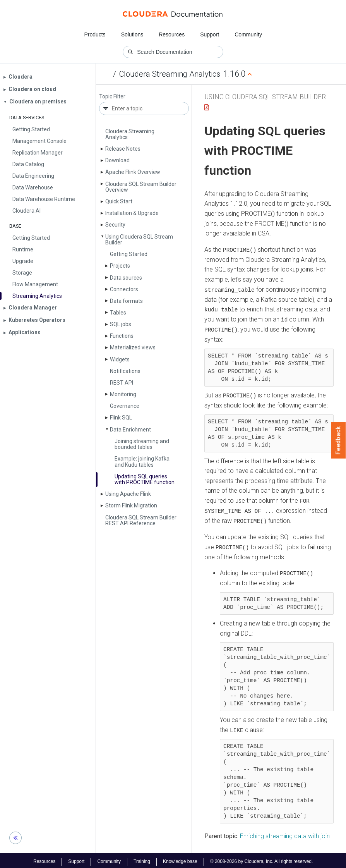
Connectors (124, 289)
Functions (122, 336)
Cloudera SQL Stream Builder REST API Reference (141, 520)
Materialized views (133, 347)
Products (95, 34)
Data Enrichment (130, 430)
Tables (118, 313)
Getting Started (129, 254)
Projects (120, 266)
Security (115, 225)
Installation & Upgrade (132, 213)
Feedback (338, 440)
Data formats (126, 301)
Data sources (126, 278)
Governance (125, 406)
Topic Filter (112, 97)
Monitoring (123, 394)
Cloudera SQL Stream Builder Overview (141, 187)
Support (210, 34)
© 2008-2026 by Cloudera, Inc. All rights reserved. (262, 859)
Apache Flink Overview (133, 172)
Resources (172, 34)
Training (142, 859)
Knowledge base (180, 859)
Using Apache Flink (128, 494)
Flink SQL (121, 418)
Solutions (132, 34)
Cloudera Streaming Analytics (170, 74)
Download (117, 160)
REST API (122, 383)
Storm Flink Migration (131, 505)
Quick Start (119, 201)
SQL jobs (121, 324)
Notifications (125, 371)
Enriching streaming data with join (285, 834)
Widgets (120, 359)
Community (248, 34)
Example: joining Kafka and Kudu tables (142, 462)
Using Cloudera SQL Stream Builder (139, 240)
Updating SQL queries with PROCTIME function (145, 479)
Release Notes (123, 149)
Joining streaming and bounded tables (142, 444)
